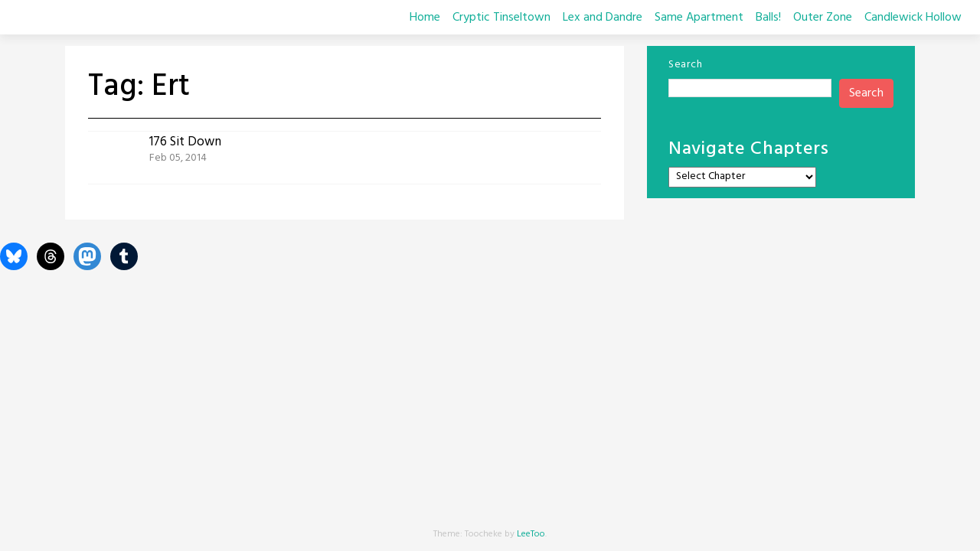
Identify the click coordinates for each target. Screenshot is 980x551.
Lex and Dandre (603, 18)
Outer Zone (823, 18)
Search (685, 65)
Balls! (768, 18)
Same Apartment (699, 18)
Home (425, 18)
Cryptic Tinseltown (501, 18)
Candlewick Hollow (913, 18)
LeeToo (531, 534)
